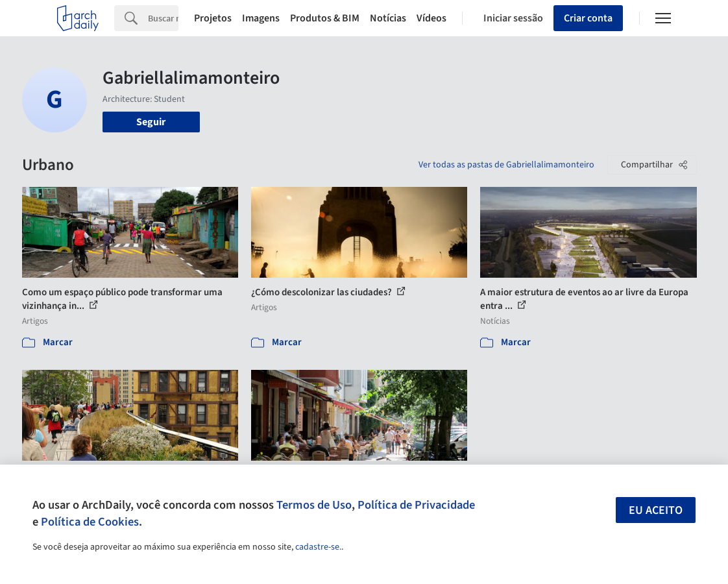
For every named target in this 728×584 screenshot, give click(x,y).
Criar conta (588, 18)
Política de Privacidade (416, 505)
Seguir (151, 122)
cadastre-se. (318, 547)
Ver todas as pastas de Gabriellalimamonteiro (506, 165)
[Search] (163, 18)
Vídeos (431, 18)
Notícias (388, 18)
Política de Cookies (90, 522)
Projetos (213, 18)
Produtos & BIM (325, 18)
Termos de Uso (314, 505)
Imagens (261, 18)
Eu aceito (656, 510)
